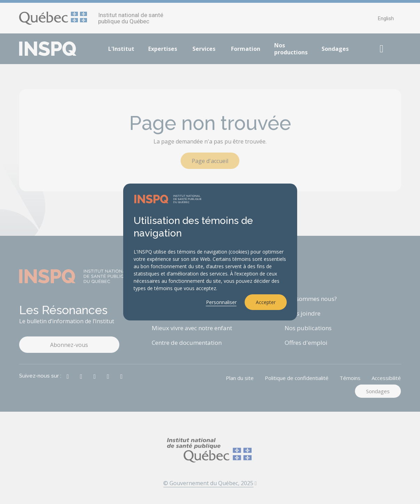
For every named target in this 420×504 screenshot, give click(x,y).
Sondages (335, 49)
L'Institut (121, 49)
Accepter (266, 302)
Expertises (163, 49)
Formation (246, 49)
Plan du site (240, 378)
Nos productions (291, 49)
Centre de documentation (187, 343)
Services (204, 49)
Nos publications (308, 328)
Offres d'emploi (306, 343)
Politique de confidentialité (297, 378)
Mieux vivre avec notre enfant (192, 328)
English (386, 18)
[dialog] (210, 252)
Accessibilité (386, 378)
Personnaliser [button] (221, 302)
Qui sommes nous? (311, 299)
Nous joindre (303, 313)
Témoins (350, 378)
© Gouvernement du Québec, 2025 (210, 483)
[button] (382, 49)
